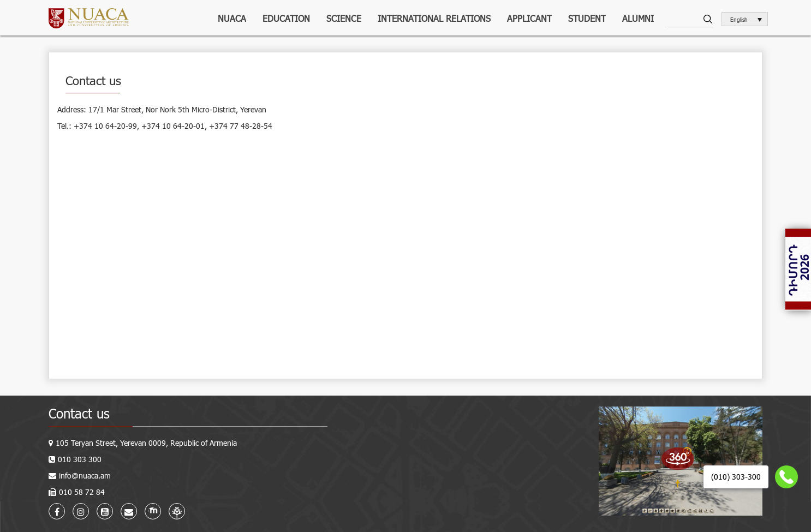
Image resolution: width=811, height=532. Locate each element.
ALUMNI (638, 18)
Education (286, 18)
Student (587, 18)
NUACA (232, 18)
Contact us (79, 413)
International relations (434, 18)
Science (344, 18)
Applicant (529, 18)
